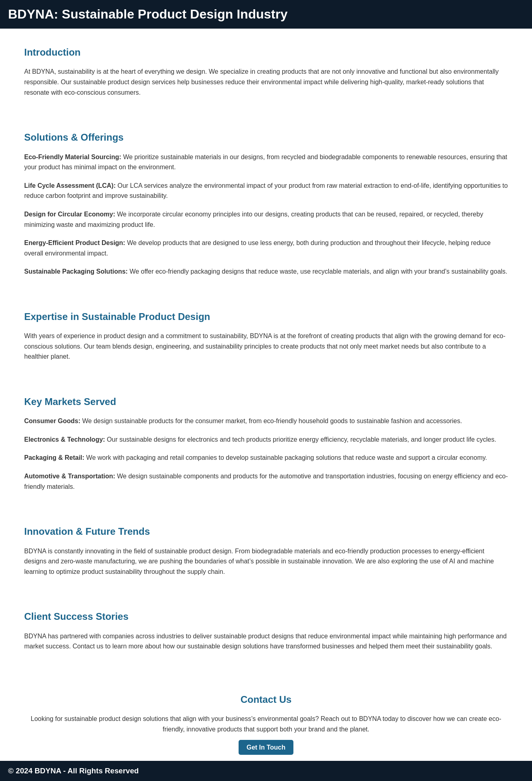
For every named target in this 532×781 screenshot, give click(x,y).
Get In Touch (266, 747)
